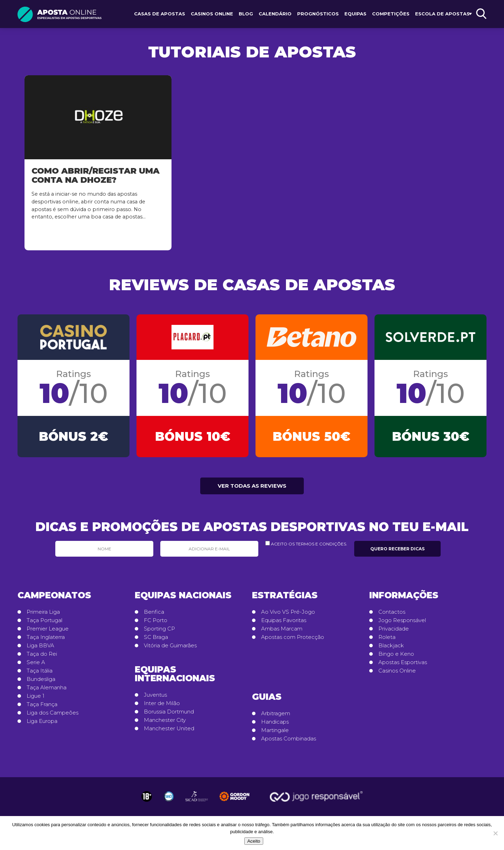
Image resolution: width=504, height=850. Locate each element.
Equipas (355, 14)
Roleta (387, 640)
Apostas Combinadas (289, 741)
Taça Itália (40, 674)
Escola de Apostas (442, 14)
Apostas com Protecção (293, 640)
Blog (246, 14)
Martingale (275, 733)
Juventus (155, 698)
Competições (391, 14)
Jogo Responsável (402, 623)
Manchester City (165, 723)
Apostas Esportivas (403, 665)
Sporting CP (159, 632)
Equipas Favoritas (284, 623)
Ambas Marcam (282, 632)
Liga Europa (42, 724)
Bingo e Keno (396, 657)
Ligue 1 (36, 699)
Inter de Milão (162, 706)
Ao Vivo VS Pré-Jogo (288, 615)
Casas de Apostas (160, 14)
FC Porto (156, 623)
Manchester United (169, 731)
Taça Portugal (44, 623)
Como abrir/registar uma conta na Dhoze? (96, 175)
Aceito (254, 841)
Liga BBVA (40, 648)
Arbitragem (276, 716)
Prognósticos (318, 14)
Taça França (42, 707)
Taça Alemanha (47, 690)
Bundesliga (41, 682)
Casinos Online (212, 14)
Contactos (392, 615)
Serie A (36, 665)
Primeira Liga (43, 615)
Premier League (48, 632)
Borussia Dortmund (169, 715)
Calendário (275, 14)
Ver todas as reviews (252, 489)
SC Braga (156, 640)
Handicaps (275, 725)
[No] (495, 833)
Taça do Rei (42, 657)
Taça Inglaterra (46, 640)
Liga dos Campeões (52, 716)
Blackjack (391, 648)
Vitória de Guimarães (170, 648)
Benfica (154, 615)
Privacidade (394, 632)
